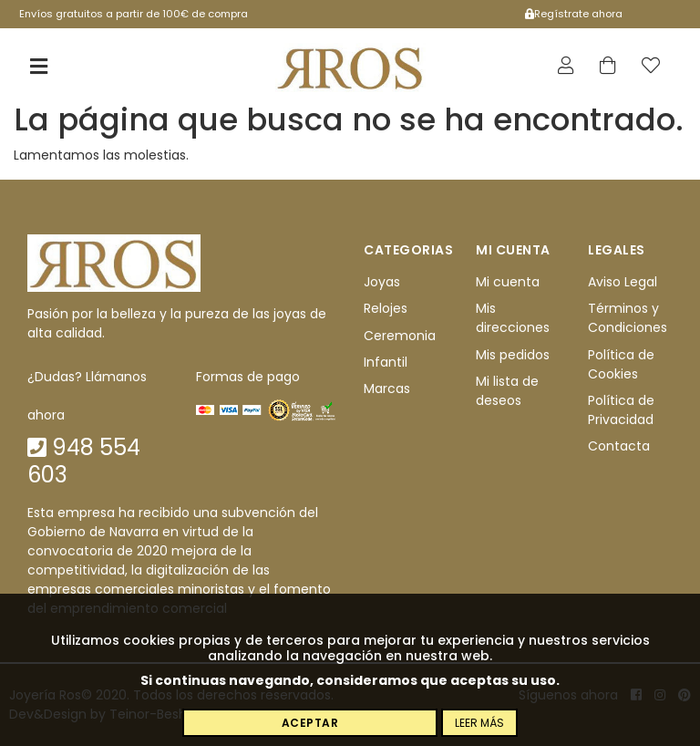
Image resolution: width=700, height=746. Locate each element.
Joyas (382, 282)
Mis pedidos (513, 355)
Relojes (386, 309)
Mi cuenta (508, 282)
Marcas (387, 389)
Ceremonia (400, 336)
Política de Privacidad (621, 410)
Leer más (479, 723)
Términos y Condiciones (628, 319)
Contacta (619, 447)
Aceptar (310, 723)
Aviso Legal (623, 282)
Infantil (386, 362)
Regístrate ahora (574, 14)
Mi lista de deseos (507, 391)
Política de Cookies (621, 364)
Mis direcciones (513, 319)
